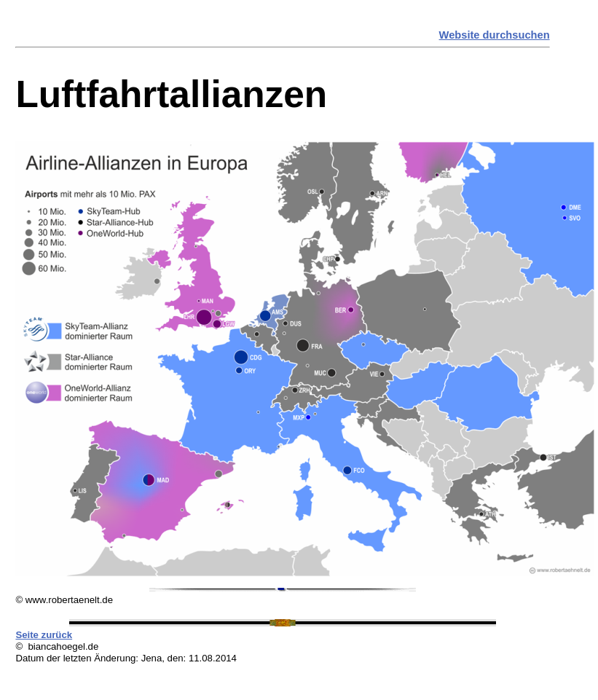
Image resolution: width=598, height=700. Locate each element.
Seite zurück (44, 635)
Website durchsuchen (495, 35)
